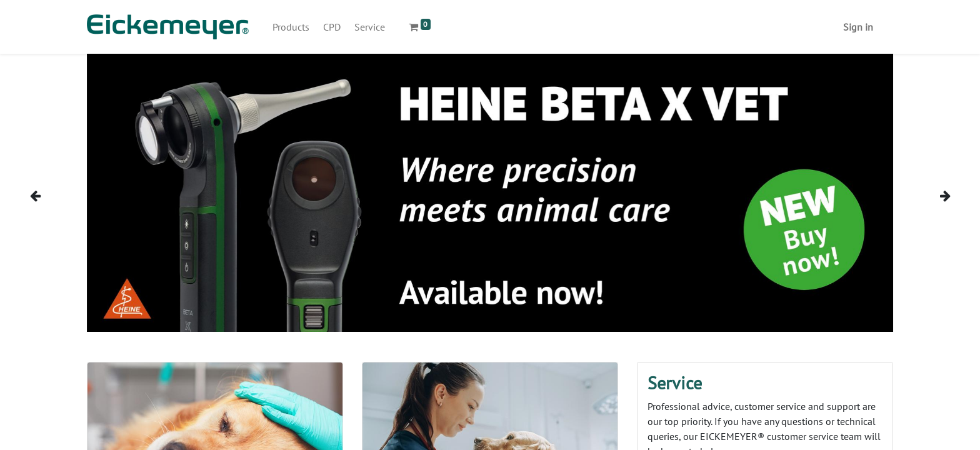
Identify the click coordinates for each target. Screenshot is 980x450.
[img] (54, 195)
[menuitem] (291, 27)
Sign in (858, 27)
